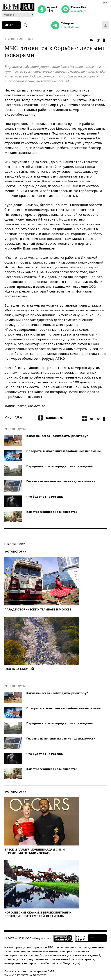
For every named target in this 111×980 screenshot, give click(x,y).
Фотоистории (15, 552)
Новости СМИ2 (14, 544)
